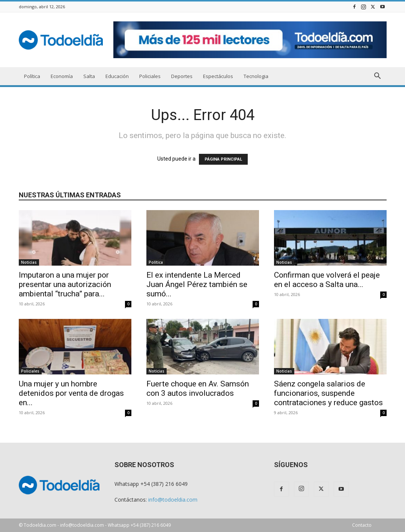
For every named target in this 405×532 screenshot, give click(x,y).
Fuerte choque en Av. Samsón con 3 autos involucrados (198, 388)
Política (32, 76)
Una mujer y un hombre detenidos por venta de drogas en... (71, 393)
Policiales (150, 76)
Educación (117, 76)
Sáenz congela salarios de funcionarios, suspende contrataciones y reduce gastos (328, 393)
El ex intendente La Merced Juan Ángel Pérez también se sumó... (197, 284)
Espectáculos (218, 76)
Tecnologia (256, 76)
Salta (89, 76)
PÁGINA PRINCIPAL (223, 159)
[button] (378, 77)
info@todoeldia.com (173, 500)
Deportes (182, 76)
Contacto (362, 525)
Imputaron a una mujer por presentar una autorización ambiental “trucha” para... (65, 284)
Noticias (29, 262)
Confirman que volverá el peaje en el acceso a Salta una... (327, 280)
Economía (62, 76)
